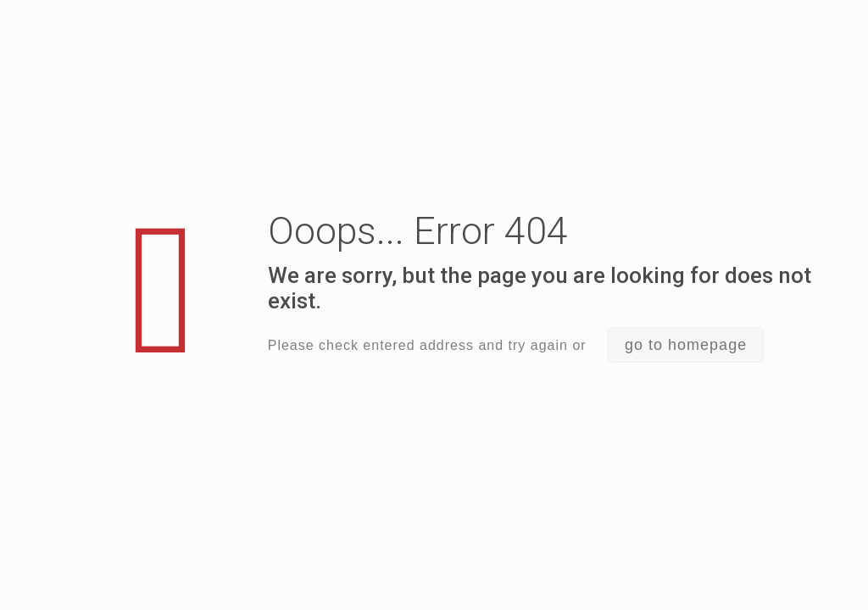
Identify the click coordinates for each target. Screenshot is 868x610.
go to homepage (686, 345)
